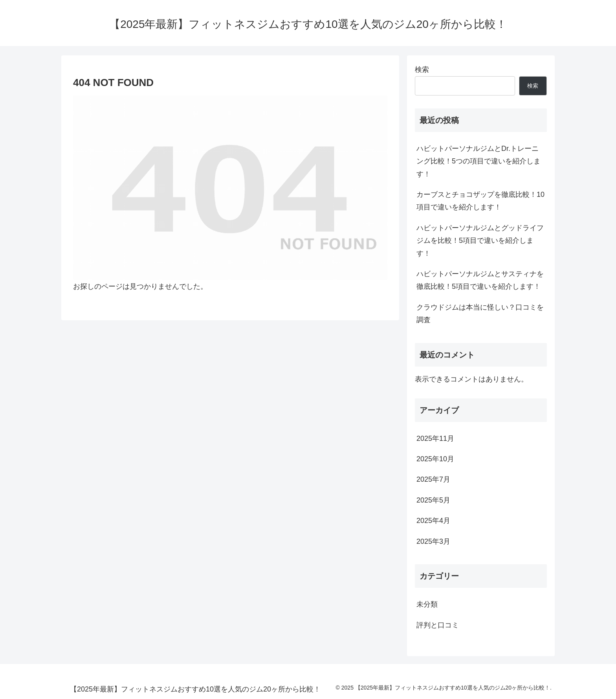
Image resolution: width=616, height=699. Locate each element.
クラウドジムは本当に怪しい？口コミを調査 (480, 314)
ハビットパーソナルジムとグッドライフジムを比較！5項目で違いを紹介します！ (480, 241)
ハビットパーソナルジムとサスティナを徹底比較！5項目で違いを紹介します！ (480, 280)
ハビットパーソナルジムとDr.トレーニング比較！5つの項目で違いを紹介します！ (478, 161)
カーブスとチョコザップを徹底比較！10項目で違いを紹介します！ (480, 201)
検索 (422, 70)
